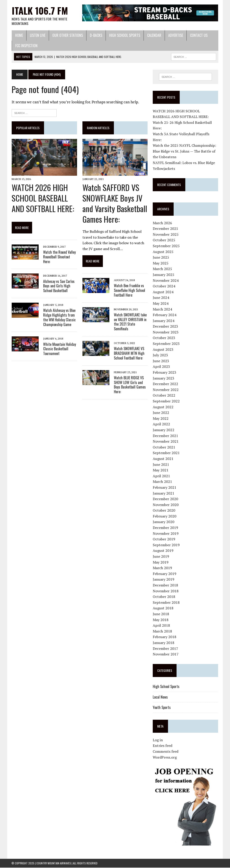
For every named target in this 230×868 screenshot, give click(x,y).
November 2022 (166, 390)
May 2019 (161, 562)
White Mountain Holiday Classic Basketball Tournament (59, 349)
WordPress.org (165, 757)
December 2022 (166, 384)
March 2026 (163, 223)
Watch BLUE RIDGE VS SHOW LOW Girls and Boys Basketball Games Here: (130, 385)
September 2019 (166, 545)
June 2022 (161, 413)
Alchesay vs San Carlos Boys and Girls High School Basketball (59, 286)
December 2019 (166, 528)
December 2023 (166, 326)
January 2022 (164, 430)
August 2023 (163, 350)
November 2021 (166, 442)
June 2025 (161, 258)
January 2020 (164, 522)
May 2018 (161, 620)
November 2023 (166, 332)
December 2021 (166, 436)
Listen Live (37, 36)
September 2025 (166, 246)
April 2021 (162, 476)
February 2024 (165, 315)
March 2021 (163, 482)
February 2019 (165, 574)
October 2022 (164, 395)
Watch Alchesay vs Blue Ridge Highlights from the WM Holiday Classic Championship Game (59, 318)
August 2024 (163, 292)
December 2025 (166, 229)
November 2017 (166, 654)
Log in (158, 740)
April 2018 (162, 626)
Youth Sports (162, 708)
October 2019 (164, 539)
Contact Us (199, 36)
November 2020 (166, 505)
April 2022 (162, 424)
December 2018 (166, 585)
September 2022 (166, 401)
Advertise (175, 36)
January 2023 (164, 378)
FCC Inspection (26, 46)
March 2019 (163, 568)
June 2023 (161, 361)
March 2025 (163, 269)
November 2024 (166, 281)
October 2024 (164, 286)
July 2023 (161, 355)
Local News (160, 697)
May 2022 (161, 419)
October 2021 (164, 447)
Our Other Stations (67, 36)
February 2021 (165, 488)
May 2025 (161, 263)
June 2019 (161, 557)
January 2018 (164, 643)
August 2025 (163, 252)
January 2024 (164, 321)
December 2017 (166, 649)
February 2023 (165, 373)
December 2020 (166, 499)
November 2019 (166, 534)
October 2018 (164, 597)
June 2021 (161, 465)
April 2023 (162, 367)
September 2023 (166, 344)
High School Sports (124, 36)
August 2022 (163, 407)
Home (19, 36)
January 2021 (164, 493)
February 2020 (165, 516)
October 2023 (164, 338)
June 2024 (161, 298)
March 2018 (163, 631)
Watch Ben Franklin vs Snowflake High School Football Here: (129, 291)
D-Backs (96, 36)
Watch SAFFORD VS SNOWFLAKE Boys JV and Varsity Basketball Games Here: (115, 203)
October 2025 (164, 240)
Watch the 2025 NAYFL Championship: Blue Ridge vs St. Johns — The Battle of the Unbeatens (185, 151)
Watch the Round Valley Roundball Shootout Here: (59, 257)
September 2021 (166, 453)
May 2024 (161, 304)
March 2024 (163, 309)
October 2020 (164, 511)
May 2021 (161, 470)
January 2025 (164, 275)
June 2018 (161, 614)
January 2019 (164, 579)
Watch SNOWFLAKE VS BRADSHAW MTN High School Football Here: (129, 354)
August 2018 (163, 608)
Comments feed (166, 752)
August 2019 (163, 551)
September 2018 (166, 603)
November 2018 (166, 591)
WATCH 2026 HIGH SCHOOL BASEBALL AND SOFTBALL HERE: (43, 198)
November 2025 (166, 235)
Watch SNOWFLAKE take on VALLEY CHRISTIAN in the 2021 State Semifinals (130, 322)
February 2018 (165, 637)
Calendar (154, 36)
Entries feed (163, 746)
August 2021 (163, 459)
